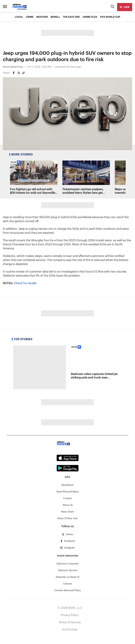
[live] (125, 7)
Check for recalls (25, 283)
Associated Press (13, 67)
